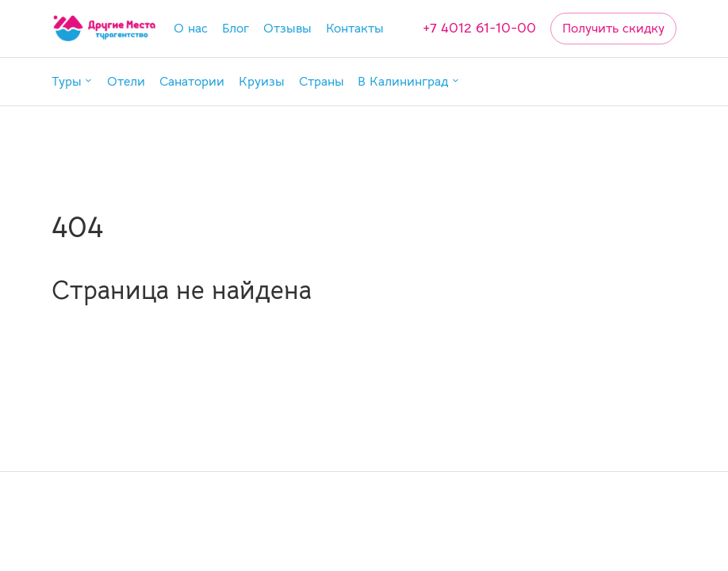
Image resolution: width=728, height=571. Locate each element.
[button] (72, 82)
